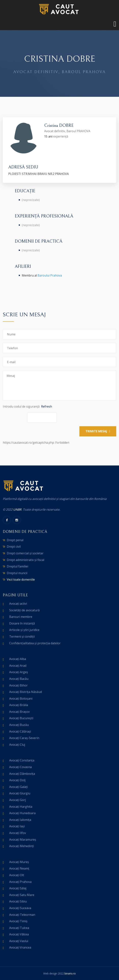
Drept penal (15, 540)
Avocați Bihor (18, 685)
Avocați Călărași (20, 731)
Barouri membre (21, 617)
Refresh (47, 406)
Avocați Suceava (20, 908)
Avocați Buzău (19, 725)
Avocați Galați (19, 787)
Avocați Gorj (17, 800)
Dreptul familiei (17, 566)
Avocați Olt (17, 875)
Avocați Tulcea (19, 928)
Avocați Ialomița (20, 820)
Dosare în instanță (22, 623)
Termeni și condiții (22, 636)
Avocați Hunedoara (22, 813)
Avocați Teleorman (22, 915)
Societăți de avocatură (24, 610)
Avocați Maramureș (23, 840)
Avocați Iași (17, 826)
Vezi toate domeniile (21, 579)
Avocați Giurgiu (20, 793)
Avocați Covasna (20, 767)
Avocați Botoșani (21, 698)
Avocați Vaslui (19, 941)
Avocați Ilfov (18, 833)
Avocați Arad (18, 666)
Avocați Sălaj (18, 888)
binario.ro (70, 973)
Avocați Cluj (17, 745)
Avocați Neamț (19, 868)
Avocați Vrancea (20, 947)
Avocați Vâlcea (19, 934)
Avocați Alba (18, 659)
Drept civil (14, 547)
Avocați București (21, 718)
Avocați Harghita (21, 807)
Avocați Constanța (22, 760)
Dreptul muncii (17, 573)
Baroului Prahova (50, 275)
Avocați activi (18, 604)
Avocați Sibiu (18, 901)
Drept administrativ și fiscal (26, 560)
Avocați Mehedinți (22, 846)
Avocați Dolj (17, 780)
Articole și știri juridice (24, 630)
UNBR (17, 510)
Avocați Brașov (19, 712)
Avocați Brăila (19, 705)
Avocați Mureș (19, 862)
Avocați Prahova (20, 882)
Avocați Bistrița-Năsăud (26, 692)
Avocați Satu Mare (22, 895)
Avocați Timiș (18, 921)
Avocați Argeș (19, 672)
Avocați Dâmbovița (22, 774)
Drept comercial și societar (25, 553)
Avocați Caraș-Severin (24, 738)
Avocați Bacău (19, 679)
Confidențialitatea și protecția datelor (35, 643)
